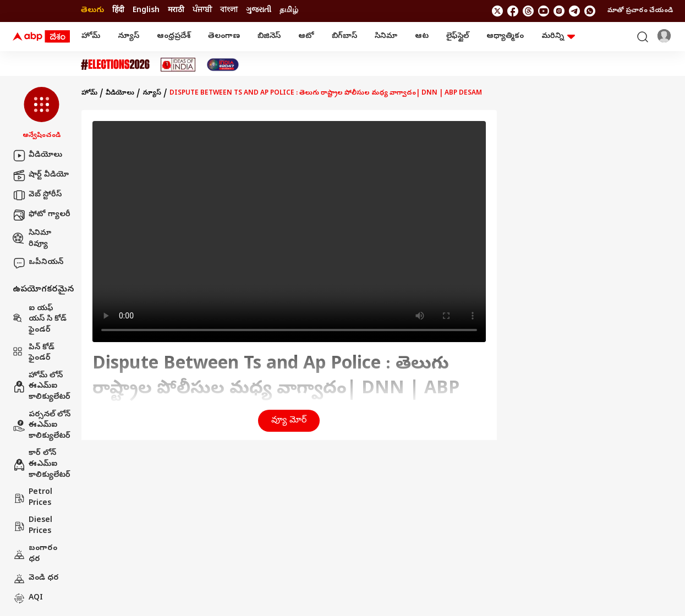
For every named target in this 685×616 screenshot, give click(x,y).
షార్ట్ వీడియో (41, 175)
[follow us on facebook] (513, 11)
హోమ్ (91, 37)
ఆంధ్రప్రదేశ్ (174, 37)
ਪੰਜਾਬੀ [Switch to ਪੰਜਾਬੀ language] (202, 11)
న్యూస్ (128, 37)
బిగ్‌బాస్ (344, 37)
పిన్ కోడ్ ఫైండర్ (34, 353)
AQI (28, 598)
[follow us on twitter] (497, 11)
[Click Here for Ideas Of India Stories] (178, 65)
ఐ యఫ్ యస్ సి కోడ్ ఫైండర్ (40, 320)
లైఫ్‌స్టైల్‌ (457, 37)
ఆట (422, 37)
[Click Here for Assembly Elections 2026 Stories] (115, 65)
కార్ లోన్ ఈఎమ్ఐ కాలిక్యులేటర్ (42, 464)
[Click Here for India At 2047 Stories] (223, 65)
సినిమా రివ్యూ (32, 239)
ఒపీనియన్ (38, 263)
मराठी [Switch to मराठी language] (176, 11)
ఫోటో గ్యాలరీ (42, 215)
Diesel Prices (32, 526)
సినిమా (386, 37)
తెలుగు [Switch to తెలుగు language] (92, 11)
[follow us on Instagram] (559, 11)
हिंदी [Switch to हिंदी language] (118, 11)
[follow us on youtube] (544, 11)
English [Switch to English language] (146, 11)
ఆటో (306, 37)
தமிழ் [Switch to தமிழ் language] (289, 11)
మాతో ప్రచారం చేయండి (640, 11)
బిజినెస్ (269, 37)
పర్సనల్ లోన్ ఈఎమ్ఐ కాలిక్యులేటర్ (42, 426)
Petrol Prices (32, 498)
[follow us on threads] (528, 11)
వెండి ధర (36, 579)
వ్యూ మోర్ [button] (289, 421)
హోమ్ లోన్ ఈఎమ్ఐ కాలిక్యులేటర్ (42, 387)
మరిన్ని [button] (558, 37)
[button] (42, 114)
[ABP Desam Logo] (41, 37)
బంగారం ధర (35, 554)
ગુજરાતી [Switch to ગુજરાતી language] (259, 11)
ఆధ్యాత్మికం (505, 37)
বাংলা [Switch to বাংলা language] (229, 11)
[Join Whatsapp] (590, 11)
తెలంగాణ (224, 37)
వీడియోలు (37, 156)
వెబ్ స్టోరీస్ (37, 195)
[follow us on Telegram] (574, 11)
